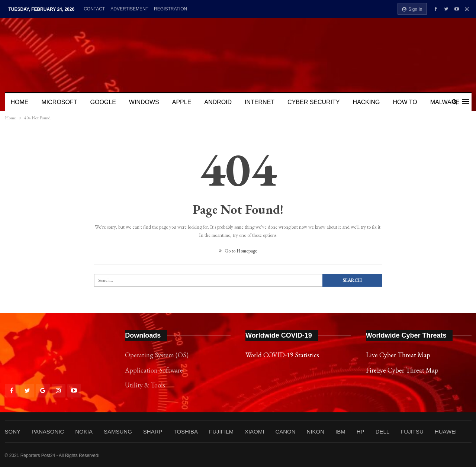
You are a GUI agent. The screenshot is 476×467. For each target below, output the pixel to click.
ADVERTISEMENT (129, 9)
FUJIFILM (221, 431)
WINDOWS (144, 102)
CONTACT (94, 9)
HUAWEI (446, 431)
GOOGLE (103, 102)
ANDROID (218, 102)
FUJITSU (412, 431)
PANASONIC (48, 431)
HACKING (366, 102)
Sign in (412, 9)
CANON (285, 431)
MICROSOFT (59, 102)
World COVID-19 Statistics (282, 355)
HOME (20, 102)
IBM (340, 431)
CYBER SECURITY (313, 102)
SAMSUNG (118, 431)
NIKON (316, 431)
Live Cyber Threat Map (398, 355)
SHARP (153, 431)
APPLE (182, 102)
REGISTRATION (171, 9)
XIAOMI (255, 431)
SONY (13, 431)
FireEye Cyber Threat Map (402, 370)
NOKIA (84, 431)
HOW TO (405, 102)
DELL (383, 431)
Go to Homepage (238, 251)
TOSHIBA (186, 431)
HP (361, 431)
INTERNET (260, 102)
